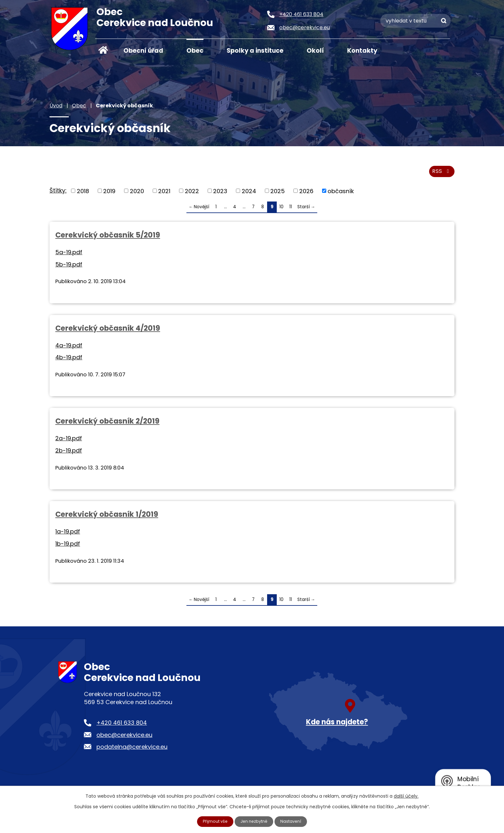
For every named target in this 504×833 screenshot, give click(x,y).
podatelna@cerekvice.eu (132, 750)
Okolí (315, 51)
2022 (192, 194)
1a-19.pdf (68, 535)
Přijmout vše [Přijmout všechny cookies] (213, 821)
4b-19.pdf (69, 361)
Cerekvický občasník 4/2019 (108, 331)
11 (291, 210)
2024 (249, 194)
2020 (137, 194)
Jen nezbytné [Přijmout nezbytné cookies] (255, 821)
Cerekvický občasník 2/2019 (107, 425)
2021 (164, 194)
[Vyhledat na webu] (415, 21)
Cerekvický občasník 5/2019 (108, 238)
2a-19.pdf (69, 442)
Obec (195, 51)
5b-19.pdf (69, 268)
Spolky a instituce (255, 51)
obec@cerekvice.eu (124, 738)
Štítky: (58, 194)
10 (281, 210)
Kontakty (362, 51)
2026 (306, 194)
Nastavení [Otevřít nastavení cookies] (294, 821)
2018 (83, 194)
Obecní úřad (143, 51)
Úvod (103, 50)
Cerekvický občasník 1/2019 (107, 518)
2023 (220, 194)
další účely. (406, 795)
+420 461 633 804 (122, 726)
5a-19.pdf (69, 255)
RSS (441, 174)
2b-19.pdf (69, 454)
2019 (109, 194)
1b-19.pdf (68, 547)
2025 (278, 194)
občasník (341, 194)
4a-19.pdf (69, 349)
